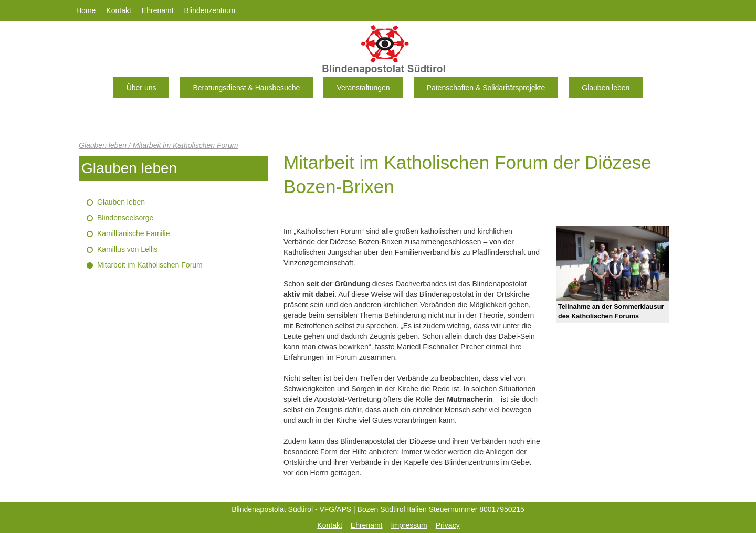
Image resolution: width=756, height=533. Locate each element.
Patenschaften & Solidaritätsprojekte (486, 88)
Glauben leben (606, 88)
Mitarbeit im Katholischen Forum (150, 265)
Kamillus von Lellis (127, 249)
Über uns (141, 88)
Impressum (409, 525)
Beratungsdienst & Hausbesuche (246, 88)
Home (86, 10)
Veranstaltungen (363, 88)
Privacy (448, 525)
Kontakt (118, 10)
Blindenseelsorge (125, 218)
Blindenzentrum (210, 10)
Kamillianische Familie (134, 233)
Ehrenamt (158, 10)
